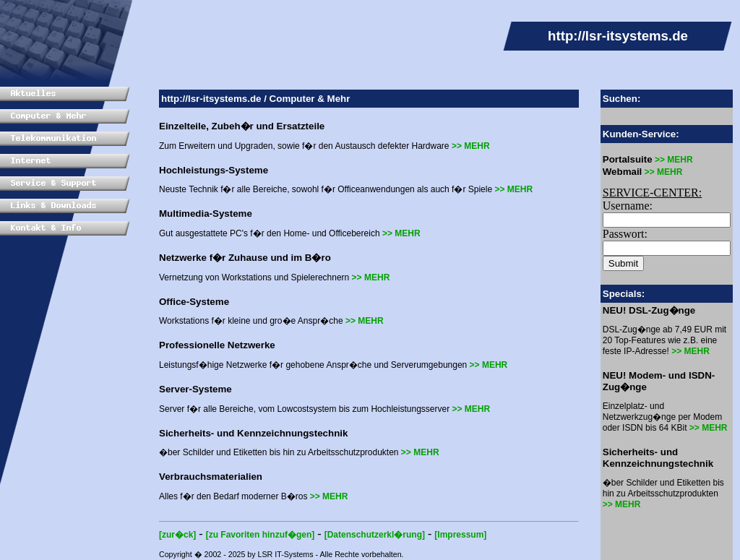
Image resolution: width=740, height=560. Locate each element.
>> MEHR (471, 146)
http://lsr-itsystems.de (211, 99)
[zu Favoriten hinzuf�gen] (261, 535)
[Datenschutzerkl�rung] (375, 535)
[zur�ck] (177, 535)
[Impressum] (460, 535)
